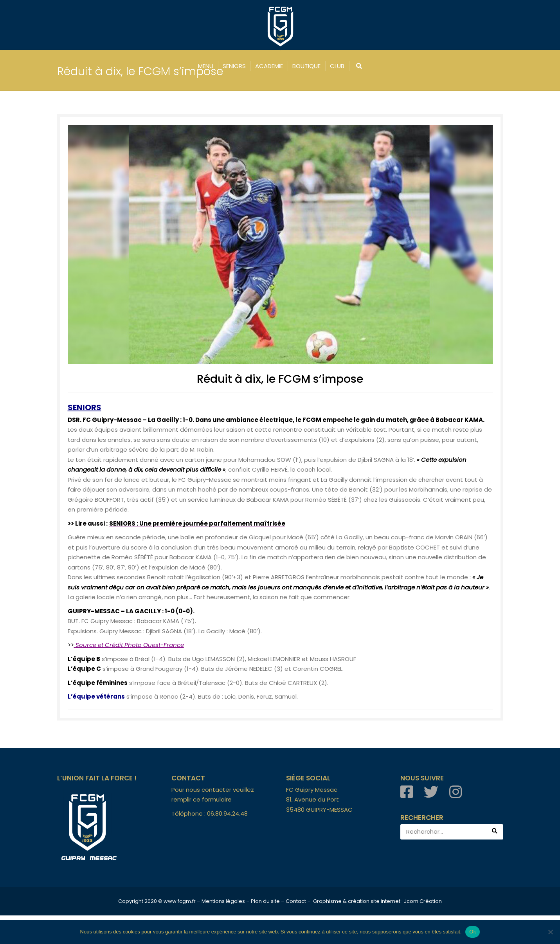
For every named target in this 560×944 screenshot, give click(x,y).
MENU (206, 66)
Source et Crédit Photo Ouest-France (130, 673)
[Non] (550, 932)
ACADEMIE (269, 66)
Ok (473, 932)
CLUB (337, 66)
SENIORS (234, 66)
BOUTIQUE (306, 66)
